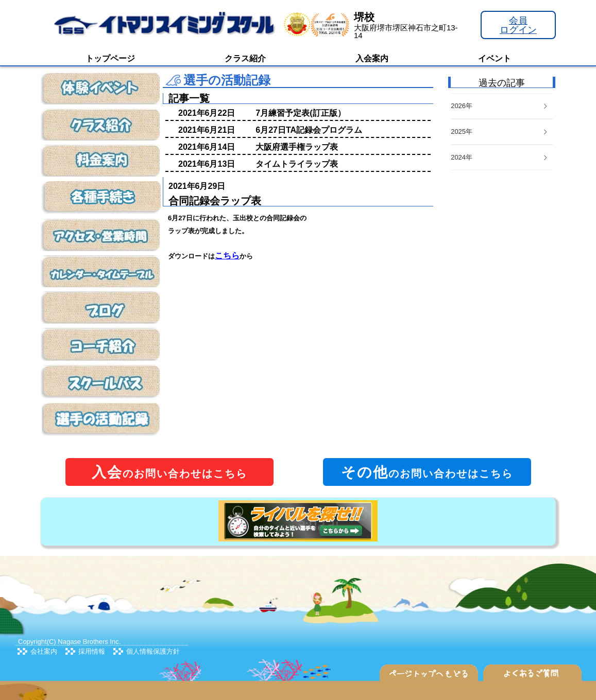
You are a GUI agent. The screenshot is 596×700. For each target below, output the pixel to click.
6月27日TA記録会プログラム (309, 130)
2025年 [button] (500, 132)
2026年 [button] (500, 106)
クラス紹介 (245, 58)
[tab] (502, 158)
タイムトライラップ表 (297, 164)
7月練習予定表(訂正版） (300, 113)
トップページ (110, 58)
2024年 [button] (500, 157)
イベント (495, 58)
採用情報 (92, 651)
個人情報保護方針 (153, 651)
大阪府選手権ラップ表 (297, 147)
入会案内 (372, 58)
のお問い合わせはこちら (169, 472)
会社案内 (44, 651)
